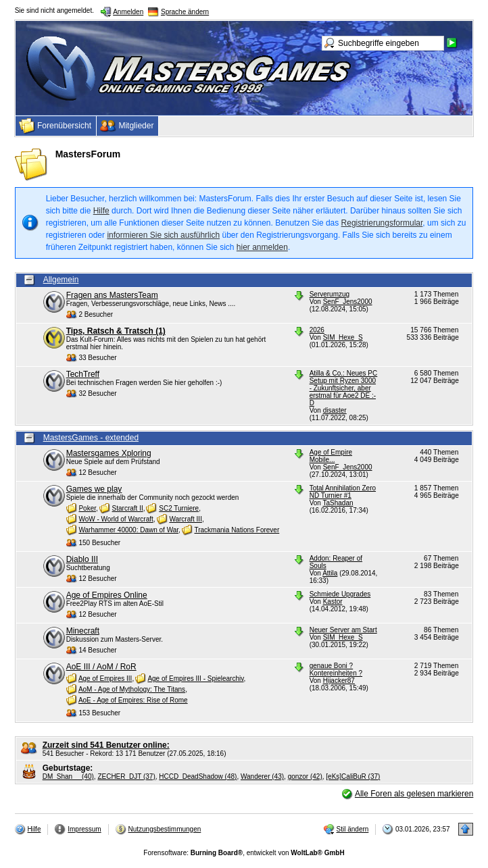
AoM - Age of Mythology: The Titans (132, 689)
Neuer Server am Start (343, 630)
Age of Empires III (105, 679)
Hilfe (101, 211)
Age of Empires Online (107, 595)
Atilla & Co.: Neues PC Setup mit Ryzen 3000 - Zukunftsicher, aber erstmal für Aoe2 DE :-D (344, 388)
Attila (330, 573)
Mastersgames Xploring (109, 453)
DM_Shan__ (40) (68, 776)
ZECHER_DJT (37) (126, 776)
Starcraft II (128, 508)
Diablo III (82, 559)
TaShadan (338, 503)
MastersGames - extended (91, 438)
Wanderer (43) (262, 776)
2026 (317, 330)
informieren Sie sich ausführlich (163, 235)
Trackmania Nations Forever (237, 530)
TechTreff (83, 374)
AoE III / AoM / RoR (101, 667)
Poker (87, 508)
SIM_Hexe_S (343, 337)
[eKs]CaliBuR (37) (353, 776)
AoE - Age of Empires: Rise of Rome (133, 700)
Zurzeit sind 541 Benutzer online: (106, 745)
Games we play (94, 489)
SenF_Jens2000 (348, 302)
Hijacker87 (339, 681)
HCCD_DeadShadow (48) (198, 776)
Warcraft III (186, 519)
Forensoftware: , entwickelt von (244, 853)
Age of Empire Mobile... (331, 456)
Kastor (333, 602)
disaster (335, 410)
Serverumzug (330, 294)
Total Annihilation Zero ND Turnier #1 (343, 492)
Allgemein (61, 280)
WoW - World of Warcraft (116, 519)
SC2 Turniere (179, 508)
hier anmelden (262, 247)
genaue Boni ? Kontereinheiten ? (336, 669)
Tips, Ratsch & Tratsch (116, 331)
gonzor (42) (305, 776)
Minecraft (83, 631)
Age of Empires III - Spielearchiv (195, 679)
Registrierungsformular (382, 223)
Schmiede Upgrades (340, 594)
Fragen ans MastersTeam (112, 295)
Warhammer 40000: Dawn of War (128, 530)
